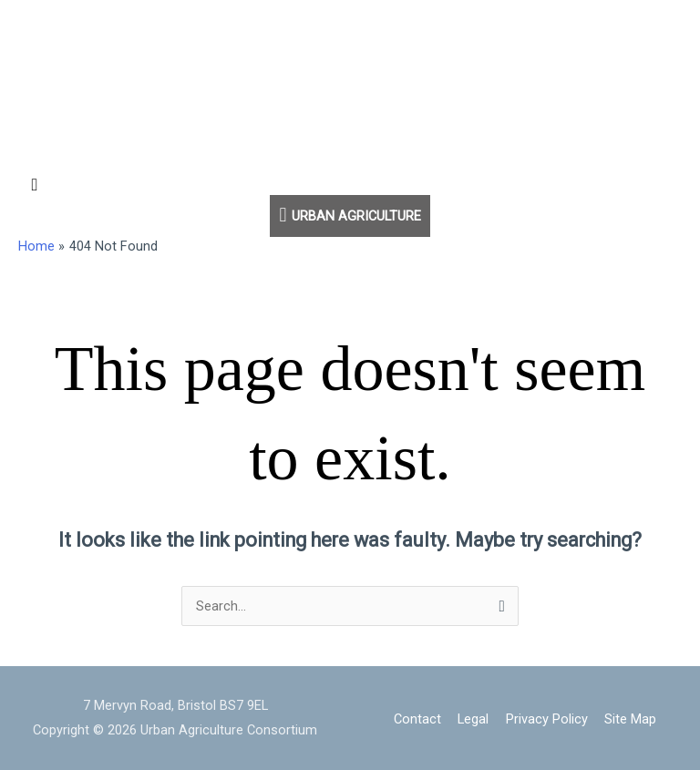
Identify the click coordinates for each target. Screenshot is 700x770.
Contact (417, 719)
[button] (350, 185)
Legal (473, 719)
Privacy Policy (547, 719)
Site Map (630, 719)
